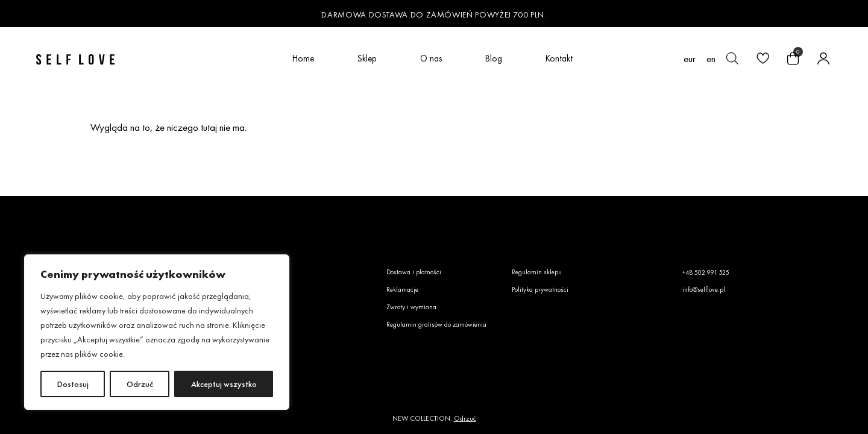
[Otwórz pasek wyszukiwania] (732, 58)
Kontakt (559, 58)
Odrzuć (140, 384)
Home (303, 58)
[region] (157, 332)
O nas (431, 58)
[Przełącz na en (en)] (711, 58)
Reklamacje (402, 289)
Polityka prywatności (540, 289)
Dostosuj (73, 384)
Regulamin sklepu (537, 272)
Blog (494, 58)
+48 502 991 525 (706, 272)
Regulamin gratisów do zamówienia (436, 324)
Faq (264, 289)
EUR (690, 59)
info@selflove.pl (704, 289)
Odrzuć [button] (465, 418)
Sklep (367, 58)
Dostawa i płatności (414, 272)
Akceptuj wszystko (224, 384)
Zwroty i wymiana (411, 307)
